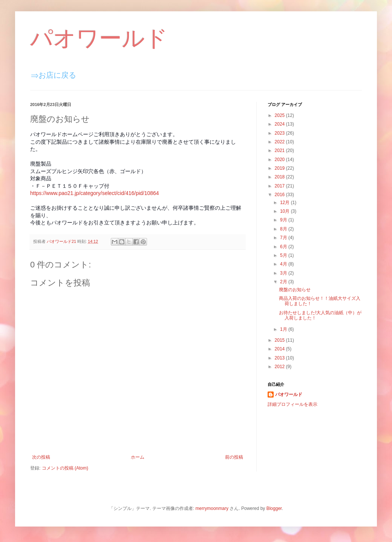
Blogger (274, 508)
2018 (280, 177)
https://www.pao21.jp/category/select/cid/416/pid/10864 (95, 193)
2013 (280, 358)
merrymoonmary (212, 508)
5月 (284, 255)
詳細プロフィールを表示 (292, 404)
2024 (280, 124)
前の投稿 (234, 457)
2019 (280, 168)
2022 (280, 142)
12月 (286, 203)
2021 (280, 150)
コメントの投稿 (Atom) (65, 468)
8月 (284, 229)
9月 (284, 220)
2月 (284, 282)
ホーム (138, 457)
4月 (284, 264)
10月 (286, 211)
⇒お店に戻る (54, 75)
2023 (280, 133)
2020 (280, 160)
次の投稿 (41, 457)
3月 (284, 273)
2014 (280, 349)
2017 (280, 186)
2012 (280, 367)
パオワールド (99, 38)
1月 (284, 329)
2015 (280, 340)
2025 (280, 115)
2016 (280, 195)
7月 (284, 238)
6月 (284, 247)
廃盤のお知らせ (295, 290)
